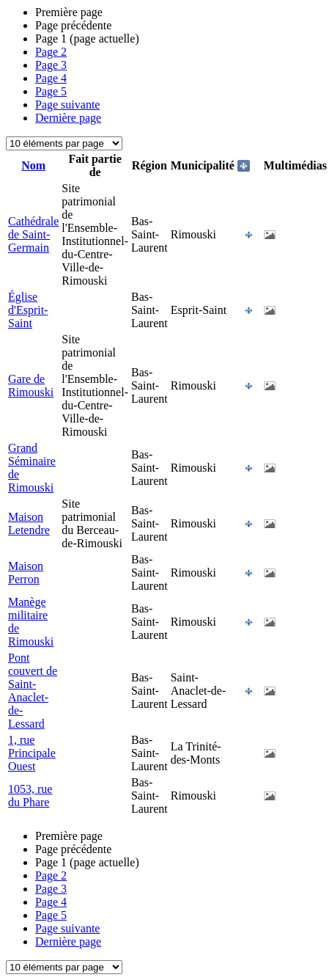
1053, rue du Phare (30, 796)
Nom (33, 165)
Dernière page (68, 118)
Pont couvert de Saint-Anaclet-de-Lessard (33, 691)
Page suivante (67, 105)
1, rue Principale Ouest (32, 753)
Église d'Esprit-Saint (28, 310)
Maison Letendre (29, 523)
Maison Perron (26, 573)
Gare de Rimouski (31, 385)
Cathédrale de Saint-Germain (33, 234)
